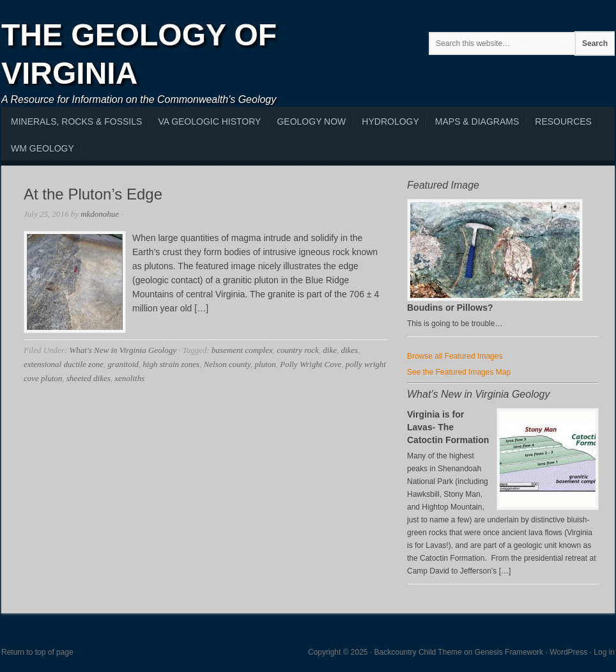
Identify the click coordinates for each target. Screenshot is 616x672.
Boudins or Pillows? (450, 308)
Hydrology (390, 121)
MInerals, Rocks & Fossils (76, 121)
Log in (604, 652)
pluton (265, 364)
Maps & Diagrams (477, 121)
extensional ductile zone (64, 364)
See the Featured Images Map (459, 372)
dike (330, 350)
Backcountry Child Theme (418, 652)
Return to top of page (37, 652)
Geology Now (311, 121)
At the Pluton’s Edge (93, 194)
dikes (349, 350)
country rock (298, 350)
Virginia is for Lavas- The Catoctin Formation (448, 427)
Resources (563, 121)
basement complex (242, 350)
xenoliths (129, 378)
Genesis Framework (509, 652)
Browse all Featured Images (455, 356)
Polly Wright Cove (311, 364)
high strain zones (171, 364)
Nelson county (227, 364)
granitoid (123, 364)
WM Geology (42, 148)
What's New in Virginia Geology (122, 350)
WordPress (568, 652)
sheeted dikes (89, 378)
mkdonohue (100, 214)
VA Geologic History (209, 121)
